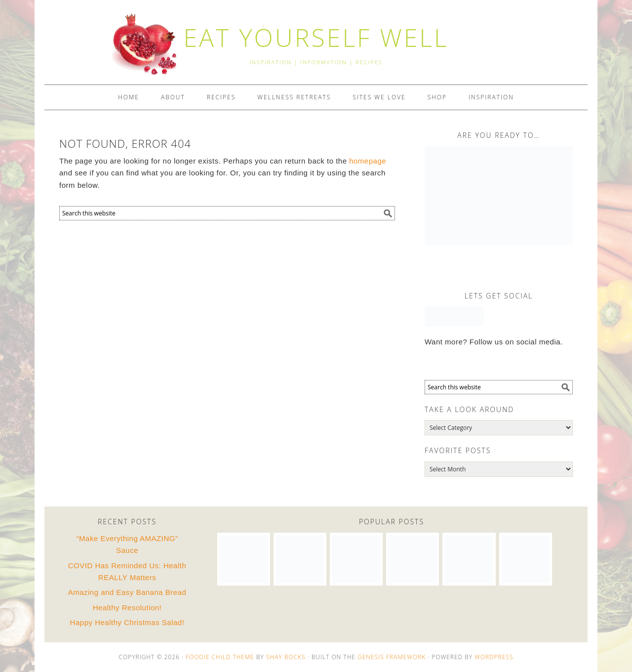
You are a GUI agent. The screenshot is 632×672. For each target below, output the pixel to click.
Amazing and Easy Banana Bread (127, 592)
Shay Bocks (286, 657)
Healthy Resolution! (127, 608)
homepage (368, 161)
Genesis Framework (392, 657)
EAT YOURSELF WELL (316, 38)
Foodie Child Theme (220, 657)
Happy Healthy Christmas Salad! (127, 622)
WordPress (494, 657)
